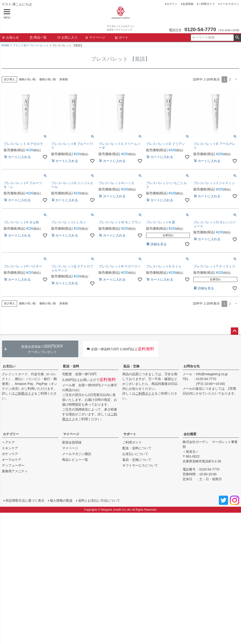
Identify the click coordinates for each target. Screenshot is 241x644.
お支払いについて (135, 454)
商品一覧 (38, 37)
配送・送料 (71, 366)
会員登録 (188, 4)
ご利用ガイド (207, 4)
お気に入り (67, 37)
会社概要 (190, 434)
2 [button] (230, 79)
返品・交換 (131, 366)
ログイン (172, 4)
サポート (130, 434)
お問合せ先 (192, 366)
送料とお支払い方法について (99, 500)
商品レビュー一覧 (75, 460)
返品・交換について (137, 460)
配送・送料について (137, 448)
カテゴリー (11, 434)
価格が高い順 (48, 79)
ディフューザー (13, 465)
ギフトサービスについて (140, 465)
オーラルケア (12, 460)
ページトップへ (235, 331)
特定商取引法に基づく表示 (25, 500)
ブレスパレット (39, 45)
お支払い (9, 366)
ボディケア (10, 454)
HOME (5, 45)
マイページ (95, 37)
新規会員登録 (72, 442)
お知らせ (10, 37)
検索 (237, 38)
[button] (236, 79)
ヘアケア (8, 442)
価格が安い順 (27, 79)
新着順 (64, 79)
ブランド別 (20, 45)
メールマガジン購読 (77, 454)
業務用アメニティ (15, 471)
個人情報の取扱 (61, 500)
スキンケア (10, 448)
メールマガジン (229, 4)
